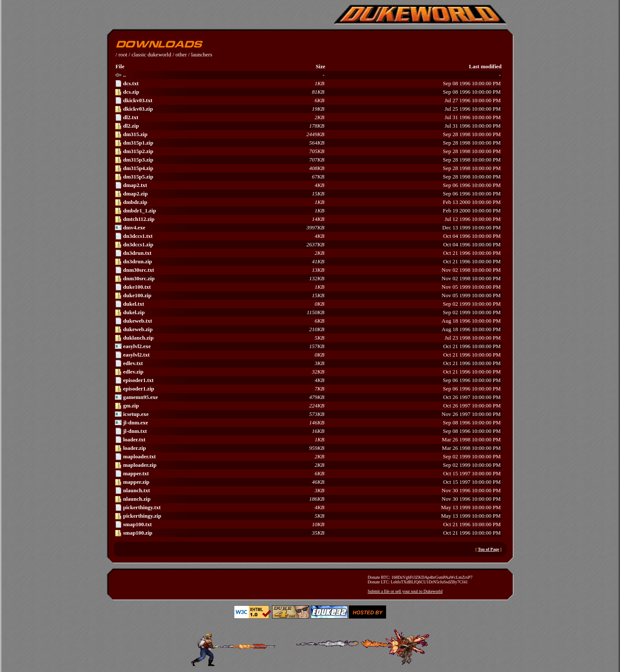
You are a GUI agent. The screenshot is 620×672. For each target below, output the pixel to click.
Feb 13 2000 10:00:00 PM (308, 202)
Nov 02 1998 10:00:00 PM (308, 270)
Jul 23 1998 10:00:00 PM (308, 338)
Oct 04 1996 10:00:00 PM (308, 236)
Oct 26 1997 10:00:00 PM (308, 397)
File (120, 66)
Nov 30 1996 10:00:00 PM (308, 491)
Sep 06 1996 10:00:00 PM (308, 185)
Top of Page (488, 549)
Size (320, 66)
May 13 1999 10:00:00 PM (308, 507)
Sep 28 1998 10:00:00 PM (308, 134)
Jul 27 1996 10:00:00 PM (308, 100)
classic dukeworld (151, 54)
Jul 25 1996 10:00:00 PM (308, 109)
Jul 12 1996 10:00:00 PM (308, 219)
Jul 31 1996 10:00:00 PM (308, 117)
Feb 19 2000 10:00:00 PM (308, 211)
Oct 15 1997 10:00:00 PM (308, 474)
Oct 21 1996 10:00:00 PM (308, 253)
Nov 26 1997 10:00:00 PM (308, 414)
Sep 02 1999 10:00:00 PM (308, 304)
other (181, 54)
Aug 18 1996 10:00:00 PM (308, 321)
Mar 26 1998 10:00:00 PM (308, 440)
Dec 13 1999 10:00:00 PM (308, 228)
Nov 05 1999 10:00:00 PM (308, 287)
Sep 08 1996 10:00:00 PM (308, 84)
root (123, 54)
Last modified (485, 66)
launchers (202, 54)
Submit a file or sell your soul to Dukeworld (405, 591)
